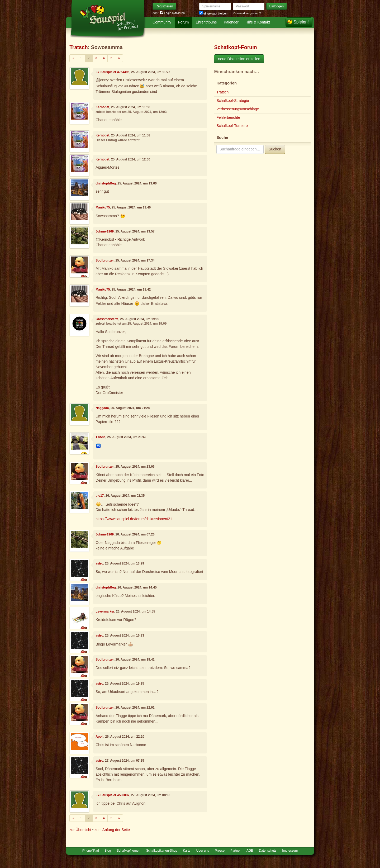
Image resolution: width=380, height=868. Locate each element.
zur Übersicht (80, 830)
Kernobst (102, 107)
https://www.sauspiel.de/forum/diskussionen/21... (135, 519)
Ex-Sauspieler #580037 (112, 795)
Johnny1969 (105, 231)
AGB (250, 851)
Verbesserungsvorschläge (238, 109)
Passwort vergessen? (247, 13)
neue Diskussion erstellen (239, 59)
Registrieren (164, 6)
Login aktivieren (172, 13)
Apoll (99, 737)
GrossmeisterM (107, 319)
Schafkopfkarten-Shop (162, 851)
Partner (236, 851)
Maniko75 (103, 207)
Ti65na (100, 437)
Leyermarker (105, 611)
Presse (220, 851)
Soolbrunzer (105, 260)
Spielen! (301, 22)
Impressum (290, 851)
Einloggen (277, 6)
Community (162, 22)
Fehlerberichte (228, 117)
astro (99, 563)
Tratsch (79, 47)
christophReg (106, 183)
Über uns (203, 851)
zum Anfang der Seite (112, 830)
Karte (187, 851)
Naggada (102, 408)
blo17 (100, 496)
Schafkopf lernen (128, 851)
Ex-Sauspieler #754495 (112, 72)
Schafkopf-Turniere (232, 126)
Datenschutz (268, 851)
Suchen (275, 149)
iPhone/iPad (90, 851)
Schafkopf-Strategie (233, 101)
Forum (183, 22)
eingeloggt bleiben (213, 13)
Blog (108, 851)
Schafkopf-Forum (235, 47)
